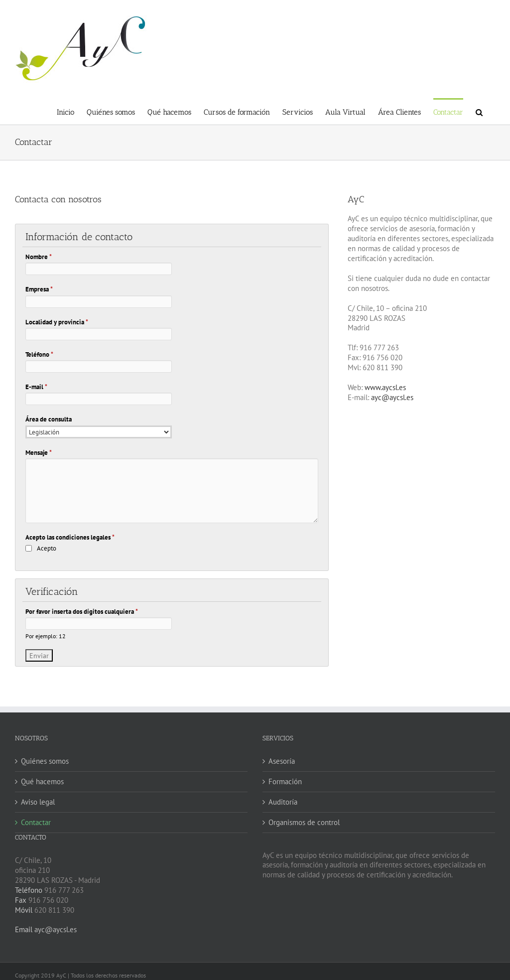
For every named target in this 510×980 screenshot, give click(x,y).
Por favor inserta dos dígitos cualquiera (82, 612)
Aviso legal (38, 802)
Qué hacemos (42, 781)
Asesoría (282, 761)
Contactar (36, 822)
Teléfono (39, 354)
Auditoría (283, 802)
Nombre (39, 257)
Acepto (47, 548)
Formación (285, 781)
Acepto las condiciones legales (70, 537)
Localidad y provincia (57, 322)
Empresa (39, 289)
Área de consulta (49, 419)
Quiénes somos (45, 761)
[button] (479, 111)
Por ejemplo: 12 (46, 636)
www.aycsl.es (385, 387)
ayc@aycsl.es (392, 397)
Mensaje (39, 453)
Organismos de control (304, 822)
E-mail (36, 387)
